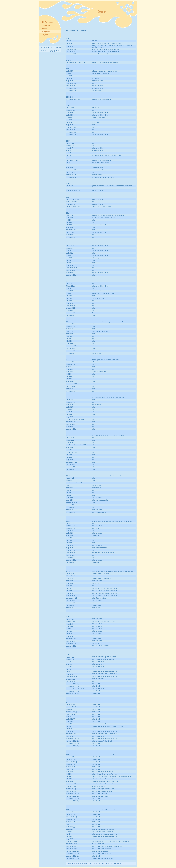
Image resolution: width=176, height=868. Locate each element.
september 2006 (72, 127)
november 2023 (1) (72, 794)
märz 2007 (70, 148)
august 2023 (70, 781)
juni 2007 (69, 155)
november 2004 (71, 54)
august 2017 (70, 498)
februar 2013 (70, 326)
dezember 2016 (71, 469)
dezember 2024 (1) (72, 856)
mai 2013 (69, 336)
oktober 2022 (71, 736)
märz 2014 (70, 367)
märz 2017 (70, 485)
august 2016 (70, 460)
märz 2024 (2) (71, 824)
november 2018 (71, 558)
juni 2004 (69, 41)
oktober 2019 (71, 601)
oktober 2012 (71, 308)
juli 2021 (69, 672)
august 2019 (70, 593)
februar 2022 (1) (71, 709)
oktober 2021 (71, 679)
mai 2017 (69, 490)
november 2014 (71, 389)
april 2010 (69, 218)
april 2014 (69, 369)
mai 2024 (69, 832)
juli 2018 (69, 543)
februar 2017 (70, 480)
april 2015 (69, 407)
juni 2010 (69, 223)
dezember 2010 (71, 237)
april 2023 (69, 772)
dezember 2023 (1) (72, 799)
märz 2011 (70, 251)
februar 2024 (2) (71, 819)
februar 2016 (70, 440)
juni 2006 (69, 120)
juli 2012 (69, 301)
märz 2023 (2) (71, 769)
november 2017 (71, 507)
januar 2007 (70, 143)
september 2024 (72, 841)
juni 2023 (69, 777)
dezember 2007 (71, 177)
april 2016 (69, 447)
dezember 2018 (71, 560)
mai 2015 (69, 410)
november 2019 (71, 603)
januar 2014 (70, 362)
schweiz (95, 41)
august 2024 (70, 839)
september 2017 (72, 502)
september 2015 (72, 422)
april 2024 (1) (71, 827)
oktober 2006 (71, 130)
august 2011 (70, 265)
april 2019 (69, 581)
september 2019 (72, 596)
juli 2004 (69, 43)
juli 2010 (69, 225)
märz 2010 (70, 215)
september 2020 (72, 639)
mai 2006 (69, 117)
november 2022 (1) (72, 739)
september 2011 (72, 268)
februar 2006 (70, 110)
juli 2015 (69, 414)
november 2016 (71, 467)
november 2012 (71, 311)
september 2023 (72, 784)
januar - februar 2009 (73, 199)
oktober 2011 (71, 270)
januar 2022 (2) (71, 707)
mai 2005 (69, 73)
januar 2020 (70, 619)
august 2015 (70, 417)
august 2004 (70, 46)
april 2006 (69, 115)
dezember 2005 (71, 91)
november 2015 (71, 427)
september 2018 (72, 550)
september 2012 (72, 306)
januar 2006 (70, 108)
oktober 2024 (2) (72, 849)
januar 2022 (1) (71, 704)
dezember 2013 (71, 353)
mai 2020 (69, 629)
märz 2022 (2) (71, 717)
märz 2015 (70, 405)
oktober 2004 (71, 51)
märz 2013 (70, 329)
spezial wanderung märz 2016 (76, 445)
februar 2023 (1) (71, 762)
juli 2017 (69, 495)
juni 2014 (69, 377)
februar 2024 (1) (71, 817)
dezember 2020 (71, 646)
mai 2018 (69, 538)
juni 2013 (69, 339)
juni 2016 (69, 455)
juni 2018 (69, 540)
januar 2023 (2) (71, 759)
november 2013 (71, 351)
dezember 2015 (71, 429)
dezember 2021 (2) (72, 694)
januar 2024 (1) (71, 812)
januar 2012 (70, 284)
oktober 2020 (71, 641)
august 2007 (70, 167)
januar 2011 (70, 246)
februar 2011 (70, 248)
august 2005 (70, 81)
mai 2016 (69, 450)
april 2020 (69, 627)
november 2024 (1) (72, 851)
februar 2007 (70, 146)
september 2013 (72, 346)
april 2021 (69, 664)
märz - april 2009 (72, 202)
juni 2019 (69, 588)
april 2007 (69, 150)
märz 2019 (70, 578)
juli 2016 (69, 457)
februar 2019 (70, 576)
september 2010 (72, 230)
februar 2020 (70, 622)
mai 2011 (69, 256)
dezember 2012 (71, 315)
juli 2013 (69, 341)
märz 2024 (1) (71, 822)
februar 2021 (70, 660)
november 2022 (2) (72, 741)
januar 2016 (70, 438)
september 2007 (72, 170)
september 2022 (72, 734)
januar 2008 (70, 186)
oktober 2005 (71, 86)
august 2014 (70, 381)
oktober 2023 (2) (72, 791)
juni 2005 (69, 76)
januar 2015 (70, 400)
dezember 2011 (71, 275)
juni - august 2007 (72, 160)
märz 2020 (70, 624)
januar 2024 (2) (71, 814)
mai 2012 (69, 293)
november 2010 (71, 235)
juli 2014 (69, 379)
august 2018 (70, 545)
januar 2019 (70, 573)
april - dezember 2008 (73, 191)
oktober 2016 (71, 465)
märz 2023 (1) (71, 767)
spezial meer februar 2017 (75, 483)
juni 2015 (69, 412)
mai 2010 (69, 220)
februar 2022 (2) (71, 712)
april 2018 (69, 533)
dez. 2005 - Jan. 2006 (73, 99)
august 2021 (70, 674)
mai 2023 (69, 774)
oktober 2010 (71, 232)
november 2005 (71, 88)
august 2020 (70, 636)
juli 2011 (69, 263)
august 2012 (70, 303)
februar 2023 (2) (71, 764)
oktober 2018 (71, 555)
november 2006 (71, 132)
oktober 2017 (71, 505)
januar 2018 (70, 523)
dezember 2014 (71, 391)
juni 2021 (69, 669)
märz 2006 (70, 113)
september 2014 (72, 384)
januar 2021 (70, 657)
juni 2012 (69, 296)
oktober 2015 (71, 424)
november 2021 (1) (72, 684)
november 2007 (71, 175)
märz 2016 (70, 443)
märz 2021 (70, 662)
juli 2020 (69, 634)
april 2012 (69, 291)
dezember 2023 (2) (72, 801)
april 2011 (69, 253)
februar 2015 (70, 402)
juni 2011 (69, 258)
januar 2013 (70, 324)
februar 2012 (70, 286)
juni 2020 (69, 631)
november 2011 (71, 273)
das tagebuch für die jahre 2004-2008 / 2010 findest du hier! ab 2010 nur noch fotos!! (94, 863)
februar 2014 (70, 364)
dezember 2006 (71, 135)
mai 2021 (69, 667)
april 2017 (69, 488)
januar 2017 (70, 478)
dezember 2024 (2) (72, 858)
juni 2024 (69, 834)
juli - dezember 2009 (73, 207)
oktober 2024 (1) (72, 846)
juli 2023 (69, 779)
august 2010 (70, 227)
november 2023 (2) (72, 796)
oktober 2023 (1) (72, 789)
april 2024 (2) (71, 829)
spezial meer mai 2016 (74, 452)
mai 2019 (69, 586)
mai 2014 (69, 374)
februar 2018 (70, 526)
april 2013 (69, 334)
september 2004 (72, 49)
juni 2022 (69, 726)
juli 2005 (69, 78)
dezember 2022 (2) (72, 746)
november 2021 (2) (72, 686)
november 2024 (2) (72, 854)
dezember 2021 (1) (72, 691)
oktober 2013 (71, 348)
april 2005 (69, 71)
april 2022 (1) (71, 719)
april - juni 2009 (71, 204)
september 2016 (72, 462)
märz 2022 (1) (71, 714)
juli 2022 (69, 729)
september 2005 (72, 83)
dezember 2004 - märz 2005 (75, 62)
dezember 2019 (71, 605)
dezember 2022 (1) (72, 744)
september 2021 (72, 677)
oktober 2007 (71, 172)
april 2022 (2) (71, 722)
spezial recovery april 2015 (75, 419)
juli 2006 (69, 122)
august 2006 (70, 125)
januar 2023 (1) (71, 757)
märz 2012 (70, 289)
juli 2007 (69, 163)
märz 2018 (70, 531)
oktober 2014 (71, 386)
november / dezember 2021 (75, 689)
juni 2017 (69, 493)
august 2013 (70, 344)
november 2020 (71, 644)
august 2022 (70, 731)
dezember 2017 (71, 510)
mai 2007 (69, 153)
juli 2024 (69, 836)
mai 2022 (69, 724)
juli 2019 (69, 591)
